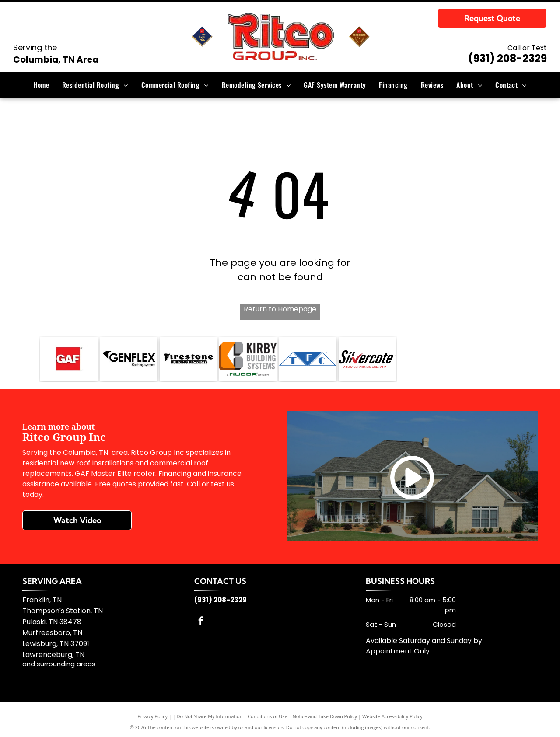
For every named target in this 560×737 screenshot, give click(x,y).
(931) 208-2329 (507, 58)
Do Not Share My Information (210, 716)
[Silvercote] (367, 359)
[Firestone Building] (188, 359)
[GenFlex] (129, 359)
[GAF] (69, 359)
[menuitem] (41, 85)
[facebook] (201, 622)
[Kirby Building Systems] (248, 359)
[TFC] (307, 359)
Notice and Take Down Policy (325, 716)
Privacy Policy (152, 716)
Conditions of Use (268, 716)
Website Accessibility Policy (392, 716)
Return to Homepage (280, 309)
